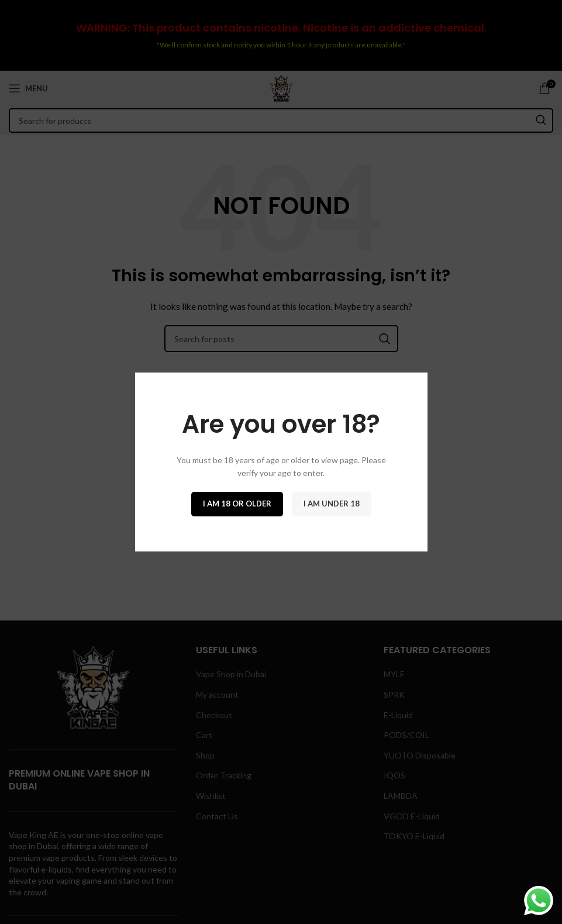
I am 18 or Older (237, 504)
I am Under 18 (332, 504)
